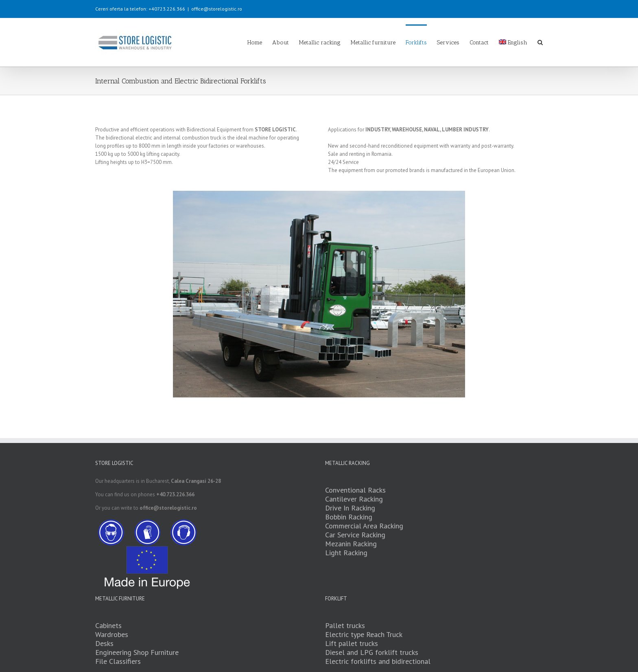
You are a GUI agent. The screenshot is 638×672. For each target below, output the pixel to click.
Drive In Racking (350, 508)
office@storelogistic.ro (217, 9)
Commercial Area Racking (364, 526)
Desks (104, 644)
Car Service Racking (355, 535)
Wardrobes (112, 635)
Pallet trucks (345, 626)
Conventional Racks (355, 490)
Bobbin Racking (349, 517)
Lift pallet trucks (352, 644)
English (513, 43)
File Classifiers (118, 662)
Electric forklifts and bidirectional (378, 662)
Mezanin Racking (351, 544)
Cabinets (108, 626)
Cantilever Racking (354, 499)
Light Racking (346, 553)
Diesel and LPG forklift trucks (372, 653)
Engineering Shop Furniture (137, 653)
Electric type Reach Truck (364, 635)
